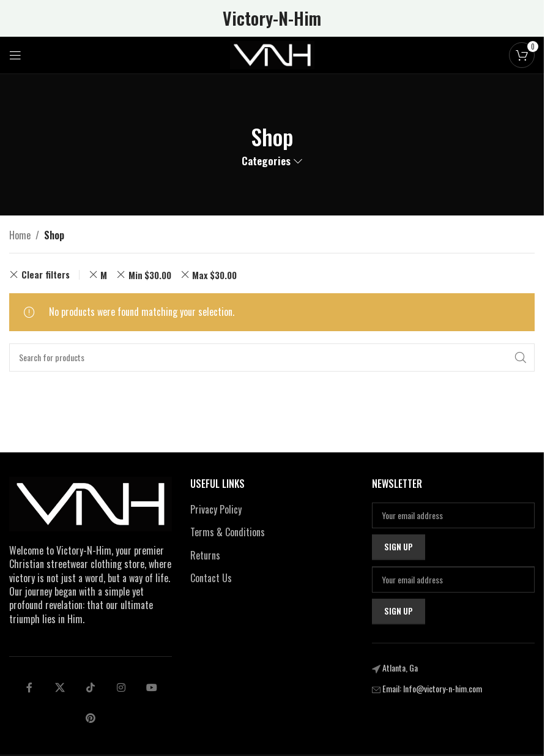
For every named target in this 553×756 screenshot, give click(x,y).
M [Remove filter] (104, 275)
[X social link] (60, 687)
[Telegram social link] (152, 687)
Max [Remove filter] (214, 275)
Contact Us (211, 578)
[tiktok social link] (91, 687)
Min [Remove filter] (150, 275)
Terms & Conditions (228, 532)
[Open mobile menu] (15, 55)
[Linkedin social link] (121, 687)
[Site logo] (272, 54)
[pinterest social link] (91, 718)
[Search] (272, 357)
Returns (205, 555)
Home (20, 235)
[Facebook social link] (29, 687)
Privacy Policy (216, 509)
